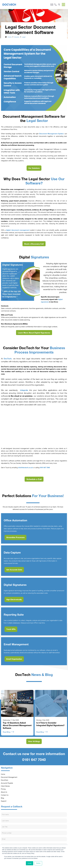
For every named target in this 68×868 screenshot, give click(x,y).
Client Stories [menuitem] (5, 786)
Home (10, 37)
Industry (17, 37)
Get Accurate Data (14, 570)
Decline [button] (38, 863)
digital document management (18, 230)
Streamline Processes (15, 537)
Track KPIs (11, 629)
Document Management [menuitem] (9, 777)
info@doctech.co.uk (25, 467)
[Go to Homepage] (27, 5)
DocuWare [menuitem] (5, 780)
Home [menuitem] (3, 774)
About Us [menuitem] (4, 792)
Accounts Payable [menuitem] (7, 783)
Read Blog (8, 732)
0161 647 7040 (45, 467)
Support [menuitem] (4, 801)
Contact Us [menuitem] (5, 795)
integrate (24, 390)
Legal (24, 37)
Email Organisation (14, 659)
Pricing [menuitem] (3, 789)
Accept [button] (30, 863)
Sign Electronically (14, 599)
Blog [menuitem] (2, 798)
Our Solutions (34, 168)
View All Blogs (34, 741)
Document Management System (51, 134)
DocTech (8, 359)
